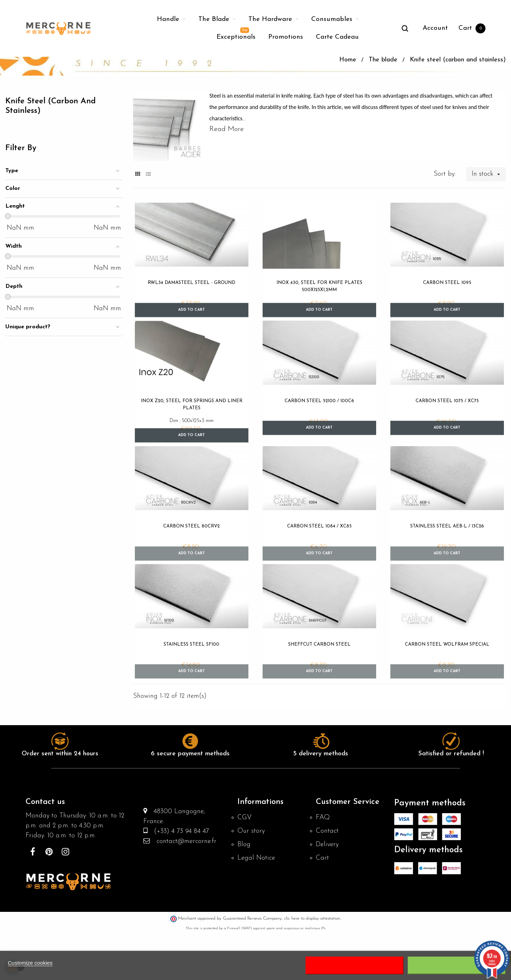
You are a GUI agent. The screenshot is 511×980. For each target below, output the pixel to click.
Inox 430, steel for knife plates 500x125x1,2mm (319, 322)
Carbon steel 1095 (447, 319)
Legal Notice (257, 907)
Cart (323, 907)
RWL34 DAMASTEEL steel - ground (191, 319)
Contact (328, 878)
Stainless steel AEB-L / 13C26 (447, 567)
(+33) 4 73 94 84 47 (181, 880)
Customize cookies (30, 963)
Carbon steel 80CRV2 (191, 567)
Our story (252, 878)
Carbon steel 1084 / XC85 (319, 567)
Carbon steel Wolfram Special (447, 687)
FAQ (323, 864)
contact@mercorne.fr (186, 891)
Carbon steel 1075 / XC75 (447, 439)
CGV (245, 864)
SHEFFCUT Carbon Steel (319, 687)
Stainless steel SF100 (191, 687)
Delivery (328, 893)
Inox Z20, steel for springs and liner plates (192, 443)
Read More (227, 165)
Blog (244, 893)
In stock (488, 210)
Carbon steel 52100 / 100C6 (319, 439)
